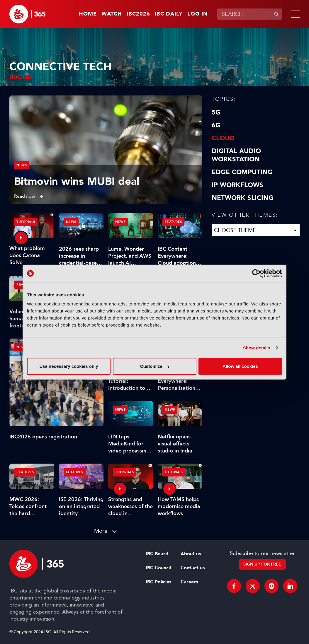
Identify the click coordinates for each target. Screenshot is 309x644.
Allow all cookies (240, 366)
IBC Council (158, 568)
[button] (294, 14)
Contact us (193, 568)
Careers (189, 582)
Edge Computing (242, 172)
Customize (155, 366)
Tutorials (26, 222)
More (101, 531)
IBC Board (157, 554)
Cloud (223, 138)
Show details (257, 347)
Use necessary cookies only (69, 366)
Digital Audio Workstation (236, 155)
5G (216, 112)
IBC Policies (158, 582)
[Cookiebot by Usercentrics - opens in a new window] (256, 273)
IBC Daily (169, 14)
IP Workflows (237, 185)
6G (216, 125)
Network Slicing (243, 198)
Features (173, 222)
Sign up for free (262, 564)
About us (191, 554)
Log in (198, 14)
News (22, 165)
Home (88, 14)
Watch (112, 14)
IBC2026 (138, 14)
